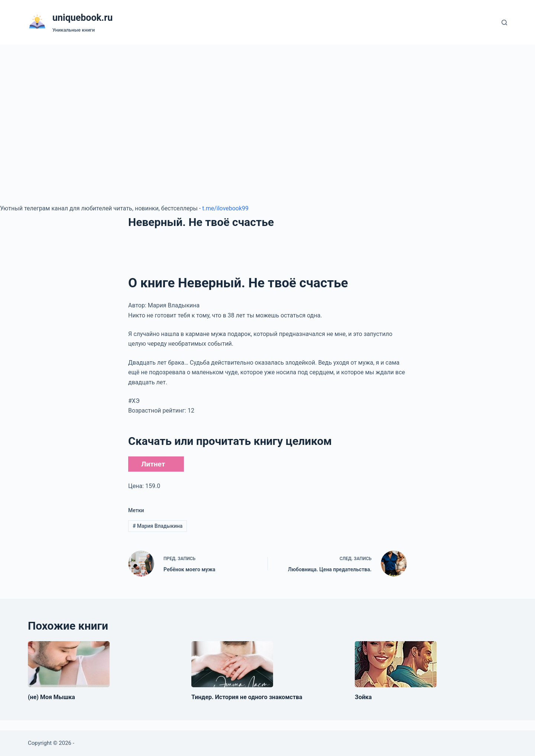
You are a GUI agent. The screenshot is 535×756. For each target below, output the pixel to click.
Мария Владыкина (158, 526)
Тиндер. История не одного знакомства (247, 697)
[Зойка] (396, 664)
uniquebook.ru (82, 18)
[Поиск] (504, 22)
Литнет (153, 464)
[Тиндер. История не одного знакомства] (232, 664)
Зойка (363, 697)
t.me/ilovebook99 (225, 208)
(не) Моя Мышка (51, 697)
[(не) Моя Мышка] (69, 664)
